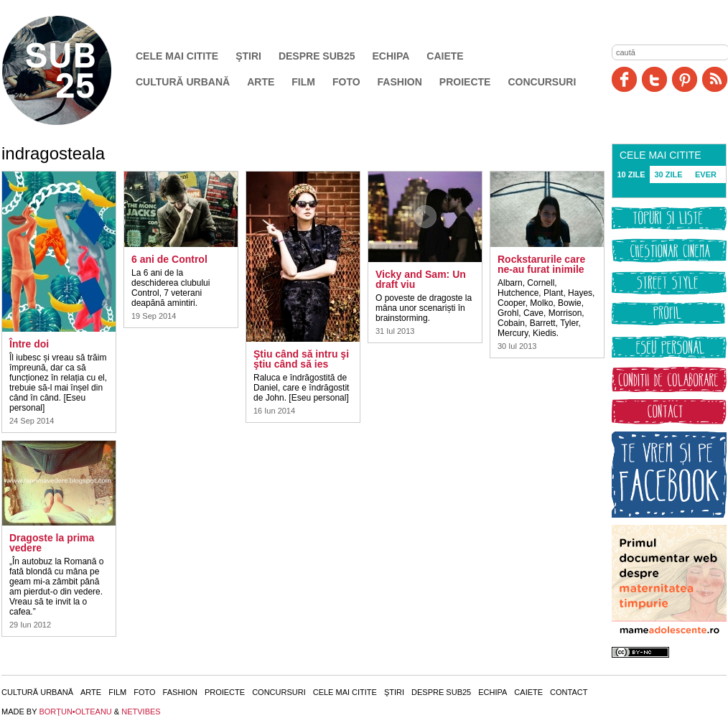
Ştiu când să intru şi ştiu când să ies (301, 359)
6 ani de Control (169, 259)
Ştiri (248, 56)
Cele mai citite (177, 56)
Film (303, 82)
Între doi (29, 344)
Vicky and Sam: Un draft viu (421, 279)
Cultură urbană (183, 82)
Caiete (445, 56)
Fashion (400, 82)
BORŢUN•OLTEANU (75, 712)
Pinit (685, 79)
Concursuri (542, 82)
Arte (261, 82)
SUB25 (73, 70)
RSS (715, 79)
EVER (706, 174)
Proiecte (465, 82)
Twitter (654, 79)
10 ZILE (631, 174)
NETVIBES (141, 712)
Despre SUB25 (317, 56)
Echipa (391, 56)
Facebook (624, 79)
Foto (346, 82)
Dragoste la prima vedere (52, 543)
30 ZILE (668, 174)
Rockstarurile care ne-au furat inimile (541, 264)
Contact (569, 692)
